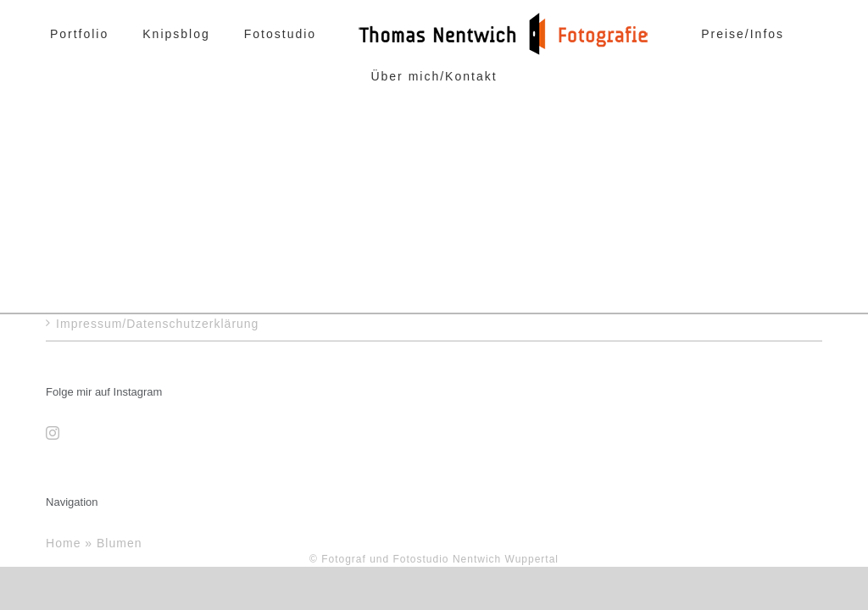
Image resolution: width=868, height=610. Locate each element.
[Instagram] (53, 433)
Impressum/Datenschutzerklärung (157, 323)
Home (63, 543)
